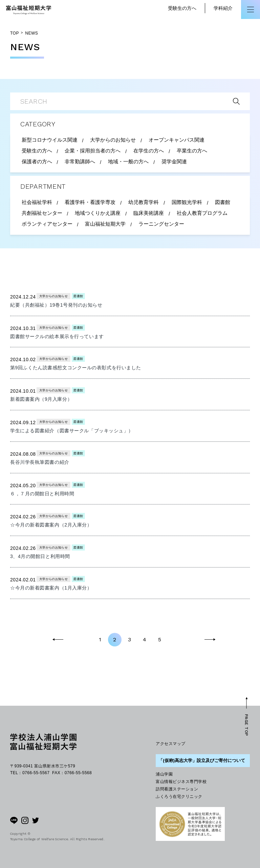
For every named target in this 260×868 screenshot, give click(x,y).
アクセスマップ (170, 744)
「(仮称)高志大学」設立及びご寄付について (202, 760)
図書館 (79, 296)
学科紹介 (223, 8)
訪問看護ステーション (177, 789)
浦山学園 (164, 774)
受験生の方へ (182, 8)
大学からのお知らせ (53, 296)
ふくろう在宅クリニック (179, 797)
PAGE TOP (246, 725)
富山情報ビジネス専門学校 (181, 782)
